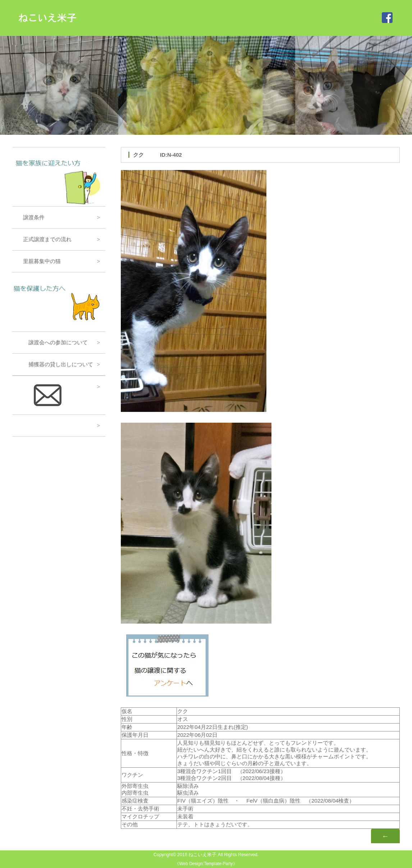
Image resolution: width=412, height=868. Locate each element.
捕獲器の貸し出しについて (55, 364)
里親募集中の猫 (39, 261)
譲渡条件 (31, 217)
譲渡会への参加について (53, 342)
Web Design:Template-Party (206, 864)
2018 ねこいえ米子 (197, 855)
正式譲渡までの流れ (45, 239)
